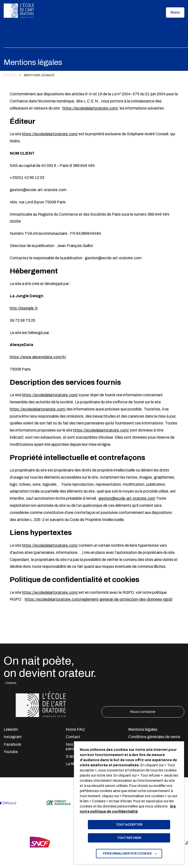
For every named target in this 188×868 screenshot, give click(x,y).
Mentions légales (143, 729)
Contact (73, 737)
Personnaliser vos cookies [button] (127, 854)
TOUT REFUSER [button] (129, 838)
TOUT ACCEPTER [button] (129, 825)
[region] (94, 75)
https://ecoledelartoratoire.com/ (90, 108)
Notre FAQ (75, 729)
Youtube (11, 752)
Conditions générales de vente (154, 737)
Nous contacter (143, 712)
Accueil (10, 75)
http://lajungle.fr (24, 308)
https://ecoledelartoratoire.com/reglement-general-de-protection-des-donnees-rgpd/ (99, 599)
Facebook (12, 744)
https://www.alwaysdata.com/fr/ (38, 357)
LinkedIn (11, 729)
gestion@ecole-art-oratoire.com (127, 498)
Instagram (13, 737)
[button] (175, 12)
